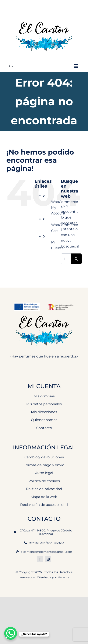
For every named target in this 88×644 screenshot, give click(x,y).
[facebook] (40, 559)
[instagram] (48, 559)
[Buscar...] (66, 259)
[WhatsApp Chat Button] (11, 633)
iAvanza (64, 577)
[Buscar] (76, 259)
